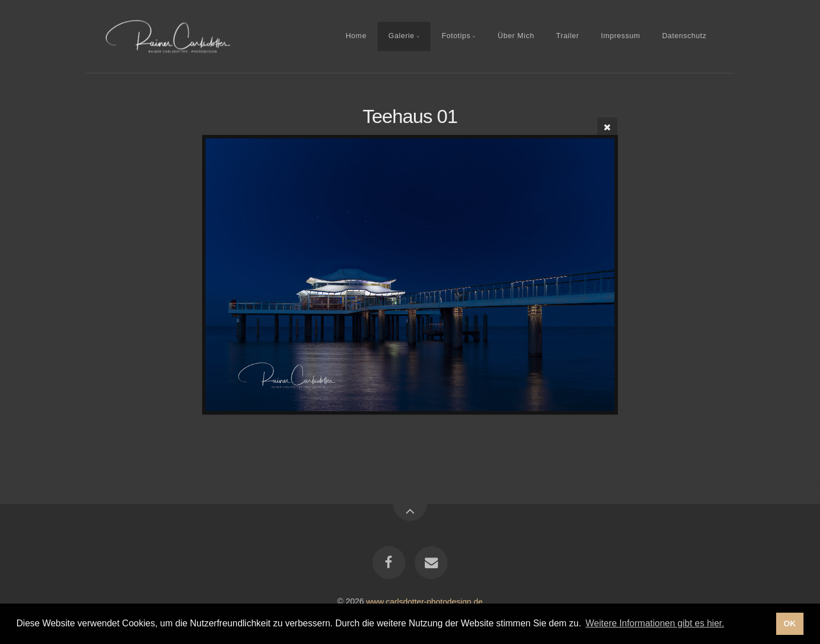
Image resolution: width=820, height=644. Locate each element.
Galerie (401, 36)
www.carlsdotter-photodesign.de (425, 601)
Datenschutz (684, 36)
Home (356, 36)
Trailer (568, 36)
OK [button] (790, 624)
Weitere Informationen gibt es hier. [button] (655, 623)
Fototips (456, 36)
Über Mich (516, 36)
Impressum (620, 36)
